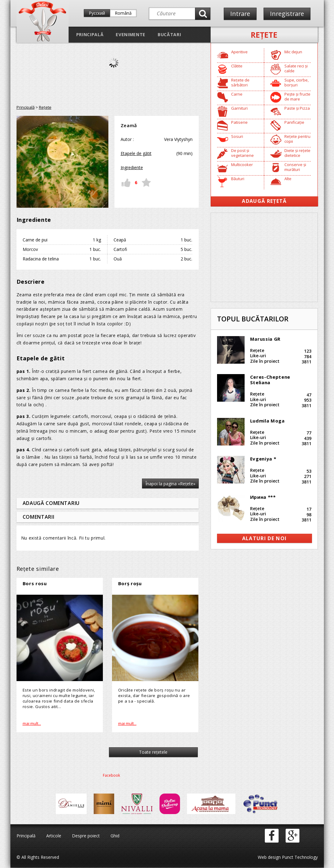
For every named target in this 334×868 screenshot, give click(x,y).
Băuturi (238, 179)
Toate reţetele (152, 752)
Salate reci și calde (296, 68)
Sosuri (237, 136)
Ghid (115, 836)
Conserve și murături (295, 167)
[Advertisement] (264, 257)
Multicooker (242, 165)
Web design (269, 857)
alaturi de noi (265, 538)
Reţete (264, 35)
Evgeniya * (263, 459)
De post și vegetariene (242, 153)
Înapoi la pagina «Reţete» (170, 484)
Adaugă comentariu (51, 503)
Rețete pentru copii (297, 139)
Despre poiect (86, 836)
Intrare (240, 14)
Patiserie (239, 122)
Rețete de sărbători (240, 82)
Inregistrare (288, 14)
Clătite (237, 66)
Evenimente (131, 34)
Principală (90, 34)
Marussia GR (265, 339)
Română (123, 13)
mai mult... (32, 723)
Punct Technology (299, 857)
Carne (237, 94)
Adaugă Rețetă (264, 201)
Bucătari (169, 34)
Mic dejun (293, 52)
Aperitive (239, 52)
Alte (288, 179)
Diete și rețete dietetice (297, 153)
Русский (97, 13)
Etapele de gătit (136, 153)
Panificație (294, 122)
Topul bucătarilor (253, 319)
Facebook (111, 776)
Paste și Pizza (297, 108)
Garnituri (239, 108)
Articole (54, 836)
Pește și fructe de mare (297, 97)
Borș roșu (130, 583)
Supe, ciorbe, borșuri (296, 82)
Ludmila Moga (267, 421)
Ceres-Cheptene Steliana (270, 380)
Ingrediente (132, 167)
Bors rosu (35, 583)
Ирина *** (263, 497)
